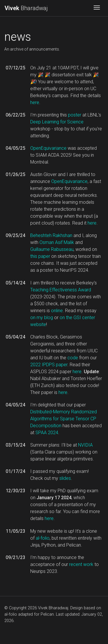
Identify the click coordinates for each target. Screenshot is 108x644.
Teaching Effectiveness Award (61, 290)
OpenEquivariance (48, 148)
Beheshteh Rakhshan (51, 235)
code (73, 358)
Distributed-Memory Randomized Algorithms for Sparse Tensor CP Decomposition (64, 419)
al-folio (43, 538)
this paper (40, 256)
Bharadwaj (26, 8)
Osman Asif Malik (57, 242)
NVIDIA (85, 445)
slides (65, 478)
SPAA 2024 (47, 433)
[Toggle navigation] (97, 8)
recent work (81, 564)
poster (75, 115)
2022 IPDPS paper (49, 365)
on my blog (42, 318)
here (35, 102)
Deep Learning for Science (57, 122)
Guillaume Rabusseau (52, 249)
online (57, 311)
